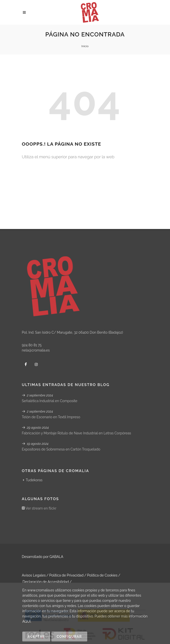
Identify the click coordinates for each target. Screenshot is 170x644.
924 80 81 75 (32, 345)
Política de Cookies (102, 575)
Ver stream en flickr (39, 508)
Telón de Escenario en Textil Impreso (51, 417)
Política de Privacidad (66, 575)
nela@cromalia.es (36, 350)
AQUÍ (27, 621)
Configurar (69, 637)
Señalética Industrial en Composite (50, 401)
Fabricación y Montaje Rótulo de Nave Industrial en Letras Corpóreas (76, 433)
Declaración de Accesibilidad (46, 582)
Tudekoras (34, 480)
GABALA (57, 557)
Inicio (85, 46)
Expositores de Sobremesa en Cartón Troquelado (61, 449)
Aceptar (36, 637)
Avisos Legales (34, 575)
